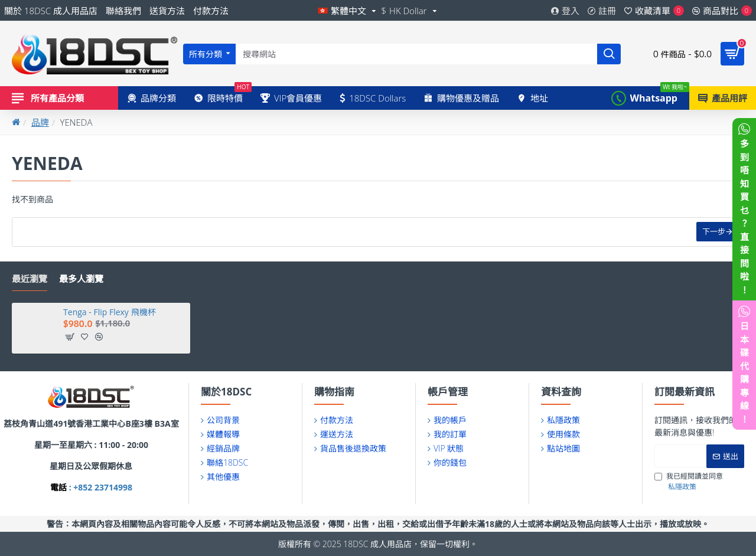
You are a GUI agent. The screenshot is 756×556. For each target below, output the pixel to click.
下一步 (713, 233)
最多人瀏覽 (81, 279)
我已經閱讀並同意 (689, 482)
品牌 (40, 122)
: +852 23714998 (100, 487)
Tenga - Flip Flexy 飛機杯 (109, 312)
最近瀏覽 (30, 279)
